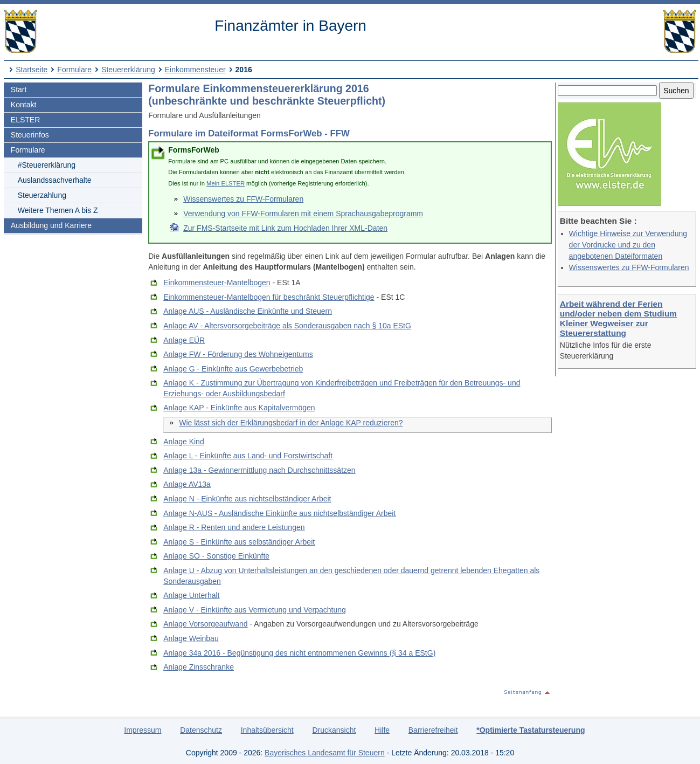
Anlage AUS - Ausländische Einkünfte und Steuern (248, 311)
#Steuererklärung (47, 165)
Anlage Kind (184, 442)
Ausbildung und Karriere (51, 225)
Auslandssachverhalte (55, 180)
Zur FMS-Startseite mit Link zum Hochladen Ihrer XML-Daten (285, 228)
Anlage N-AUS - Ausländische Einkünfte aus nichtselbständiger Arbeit (279, 513)
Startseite (32, 70)
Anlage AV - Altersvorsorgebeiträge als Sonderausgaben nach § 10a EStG (287, 326)
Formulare (74, 70)
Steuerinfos (30, 135)
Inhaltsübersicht (267, 730)
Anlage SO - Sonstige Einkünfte (216, 556)
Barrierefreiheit (433, 730)
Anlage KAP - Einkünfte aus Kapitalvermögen (239, 408)
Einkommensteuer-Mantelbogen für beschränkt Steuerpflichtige (269, 297)
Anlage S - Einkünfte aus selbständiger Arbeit (239, 542)
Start (19, 90)
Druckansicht (334, 730)
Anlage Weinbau (191, 638)
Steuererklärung (128, 70)
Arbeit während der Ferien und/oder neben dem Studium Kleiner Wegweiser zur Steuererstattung (618, 318)
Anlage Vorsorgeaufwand (205, 624)
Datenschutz (201, 730)
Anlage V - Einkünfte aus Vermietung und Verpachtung (255, 610)
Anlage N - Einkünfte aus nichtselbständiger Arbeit (247, 499)
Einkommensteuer (195, 70)
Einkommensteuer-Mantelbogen (217, 283)
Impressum (143, 730)
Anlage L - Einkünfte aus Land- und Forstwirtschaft (248, 456)
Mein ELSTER (226, 183)
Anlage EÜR (184, 340)
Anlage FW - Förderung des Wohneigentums (238, 354)
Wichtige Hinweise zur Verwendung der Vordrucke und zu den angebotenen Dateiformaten (628, 245)
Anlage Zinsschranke (199, 667)
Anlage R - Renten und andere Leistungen (234, 527)
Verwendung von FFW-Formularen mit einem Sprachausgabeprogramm (303, 214)
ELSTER (25, 120)
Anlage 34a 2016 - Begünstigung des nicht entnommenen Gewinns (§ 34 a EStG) (299, 653)
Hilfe (382, 730)
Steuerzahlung (42, 195)
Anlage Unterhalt (191, 595)
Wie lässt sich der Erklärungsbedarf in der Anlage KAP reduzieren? (291, 423)
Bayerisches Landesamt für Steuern (325, 753)
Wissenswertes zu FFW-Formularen (629, 267)
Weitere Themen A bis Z (58, 210)
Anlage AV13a (187, 484)
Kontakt (23, 105)
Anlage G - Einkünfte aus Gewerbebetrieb (233, 369)
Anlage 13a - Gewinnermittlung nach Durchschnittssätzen (259, 470)
